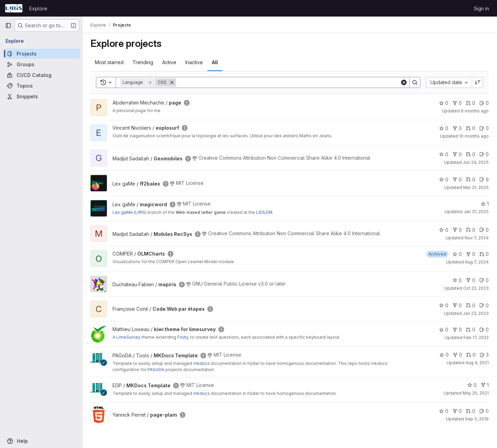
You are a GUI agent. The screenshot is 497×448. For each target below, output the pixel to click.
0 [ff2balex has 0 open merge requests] (471, 180)
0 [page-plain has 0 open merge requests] (471, 411)
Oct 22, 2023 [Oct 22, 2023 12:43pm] (476, 288)
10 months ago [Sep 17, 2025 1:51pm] (474, 136)
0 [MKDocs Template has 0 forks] (457, 355)
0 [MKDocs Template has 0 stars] (444, 355)
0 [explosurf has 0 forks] (457, 128)
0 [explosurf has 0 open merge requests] (471, 128)
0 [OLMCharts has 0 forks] (471, 254)
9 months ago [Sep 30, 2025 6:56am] (475, 111)
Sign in (481, 8)
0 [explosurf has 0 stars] (444, 128)
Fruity (183, 337)
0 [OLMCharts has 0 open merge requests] (484, 254)
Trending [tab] (144, 62)
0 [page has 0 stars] (444, 103)
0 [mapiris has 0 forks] (471, 280)
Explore (38, 8)
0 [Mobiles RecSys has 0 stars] (444, 230)
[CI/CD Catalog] (41, 75)
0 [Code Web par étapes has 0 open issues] (484, 305)
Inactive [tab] (195, 62)
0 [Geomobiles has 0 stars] (444, 154)
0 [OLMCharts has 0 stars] (457, 254)
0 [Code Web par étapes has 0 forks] (457, 305)
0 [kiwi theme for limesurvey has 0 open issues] (484, 330)
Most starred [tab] (110, 62)
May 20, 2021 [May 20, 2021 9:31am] (476, 393)
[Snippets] (41, 96)
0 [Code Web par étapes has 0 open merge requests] (471, 305)
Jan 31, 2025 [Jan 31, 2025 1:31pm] (476, 212)
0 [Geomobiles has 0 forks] (457, 154)
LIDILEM (265, 212)
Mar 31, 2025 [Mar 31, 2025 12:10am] (476, 187)
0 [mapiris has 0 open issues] (484, 280)
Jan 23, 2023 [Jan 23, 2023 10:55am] (476, 313)
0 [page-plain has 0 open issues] (484, 411)
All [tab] (216, 62)
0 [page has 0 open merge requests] (471, 103)
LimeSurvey (129, 337)
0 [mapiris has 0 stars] (457, 280)
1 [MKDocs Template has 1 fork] (485, 385)
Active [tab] (170, 62)
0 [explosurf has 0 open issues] (484, 128)
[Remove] (173, 82)
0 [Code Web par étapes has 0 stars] (444, 305)
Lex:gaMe (123, 212)
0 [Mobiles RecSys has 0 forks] (457, 230)
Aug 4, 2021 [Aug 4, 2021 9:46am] (477, 363)
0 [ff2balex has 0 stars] (444, 180)
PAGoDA (157, 370)
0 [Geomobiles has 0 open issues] (484, 154)
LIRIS (141, 212)
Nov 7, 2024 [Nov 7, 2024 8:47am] (477, 238)
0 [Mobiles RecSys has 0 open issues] (484, 230)
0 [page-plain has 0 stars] (444, 411)
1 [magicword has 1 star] (485, 204)
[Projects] (41, 54)
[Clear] (404, 82)
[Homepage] (14, 8)
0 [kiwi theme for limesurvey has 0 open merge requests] (471, 330)
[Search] (288, 82)
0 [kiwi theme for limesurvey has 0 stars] (444, 330)
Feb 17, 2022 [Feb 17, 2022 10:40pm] (476, 337)
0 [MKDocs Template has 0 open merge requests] (471, 355)
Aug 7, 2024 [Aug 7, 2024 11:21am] (477, 262)
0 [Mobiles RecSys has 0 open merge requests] (471, 230)
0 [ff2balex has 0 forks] (457, 180)
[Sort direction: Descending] (478, 82)
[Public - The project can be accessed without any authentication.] (187, 103)
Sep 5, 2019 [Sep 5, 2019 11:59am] (477, 419)
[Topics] (41, 86)
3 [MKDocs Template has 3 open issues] (484, 355)
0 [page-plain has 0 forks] (457, 411)
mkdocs (202, 363)
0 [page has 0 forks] (457, 103)
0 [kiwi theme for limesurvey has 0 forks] (457, 330)
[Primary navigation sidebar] (8, 26)
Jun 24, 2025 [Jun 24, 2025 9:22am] (476, 162)
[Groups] (41, 64)
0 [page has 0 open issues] (484, 103)
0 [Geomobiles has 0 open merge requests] (471, 154)
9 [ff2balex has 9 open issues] (484, 180)
